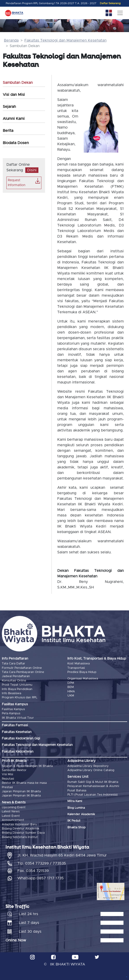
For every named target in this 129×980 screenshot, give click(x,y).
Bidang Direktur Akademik (21, 829)
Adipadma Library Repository (88, 766)
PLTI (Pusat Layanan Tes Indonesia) (93, 795)
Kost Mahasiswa (79, 664)
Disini (32, 170)
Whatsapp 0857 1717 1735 (41, 878)
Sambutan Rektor (14, 770)
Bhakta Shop (76, 828)
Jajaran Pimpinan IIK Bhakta (21, 792)
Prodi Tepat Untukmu (17, 685)
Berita (8, 131)
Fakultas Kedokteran (18, 752)
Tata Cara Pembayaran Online (23, 672)
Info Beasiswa (11, 693)
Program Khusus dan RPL (20, 698)
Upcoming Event (14, 807)
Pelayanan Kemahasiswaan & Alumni (93, 786)
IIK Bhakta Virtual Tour (18, 718)
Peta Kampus (11, 713)
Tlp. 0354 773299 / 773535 (42, 863)
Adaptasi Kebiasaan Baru (19, 825)
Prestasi (7, 787)
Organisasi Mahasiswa (83, 679)
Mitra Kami (75, 801)
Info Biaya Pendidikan (17, 689)
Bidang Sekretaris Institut (20, 837)
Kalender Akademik (81, 814)
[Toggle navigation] (120, 13)
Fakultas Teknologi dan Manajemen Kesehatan (65, 40)
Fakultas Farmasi (15, 725)
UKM (71, 696)
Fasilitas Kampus (13, 709)
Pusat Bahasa (77, 791)
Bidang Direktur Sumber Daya (23, 833)
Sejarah (9, 107)
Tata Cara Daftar (13, 664)
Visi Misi (7, 774)
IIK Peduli (74, 821)
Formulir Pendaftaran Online (22, 668)
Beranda (11, 40)
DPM (71, 683)
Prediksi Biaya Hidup (82, 672)
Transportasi (76, 668)
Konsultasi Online (14, 681)
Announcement (13, 820)
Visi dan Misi (14, 95)
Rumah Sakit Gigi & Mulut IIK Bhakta (93, 782)
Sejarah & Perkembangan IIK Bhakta (27, 766)
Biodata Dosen (16, 143)
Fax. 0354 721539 (33, 871)
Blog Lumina (76, 808)
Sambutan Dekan (18, 83)
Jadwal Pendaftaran (16, 676)
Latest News (11, 812)
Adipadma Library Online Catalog (91, 770)
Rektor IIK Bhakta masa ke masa (24, 783)
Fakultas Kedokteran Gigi (21, 739)
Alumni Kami (14, 119)
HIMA (71, 692)
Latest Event (11, 816)
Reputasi (8, 779)
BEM (71, 687)
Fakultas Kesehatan (17, 732)
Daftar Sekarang (110, 3)
